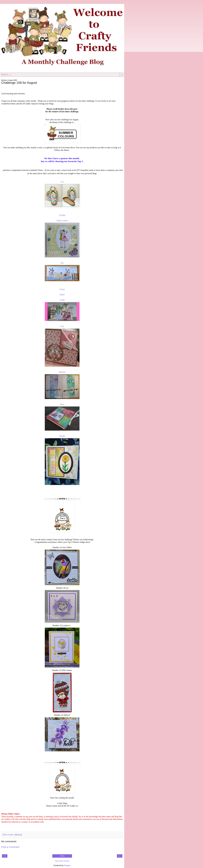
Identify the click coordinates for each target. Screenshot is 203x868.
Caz (62, 182)
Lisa (62, 326)
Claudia (62, 215)
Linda (62, 300)
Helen (62, 295)
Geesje (62, 289)
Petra (62, 404)
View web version (62, 861)
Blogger (67, 865)
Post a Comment (10, 847)
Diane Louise (62, 221)
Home (62, 856)
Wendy (62, 436)
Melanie (62, 372)
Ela (62, 263)
